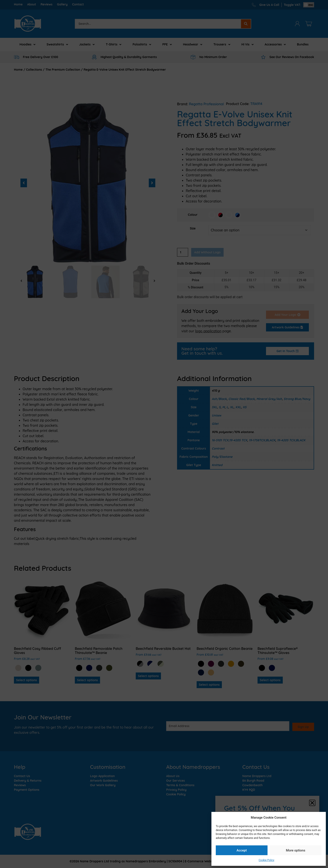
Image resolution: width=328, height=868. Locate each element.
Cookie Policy (266, 860)
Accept (242, 850)
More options (296, 850)
